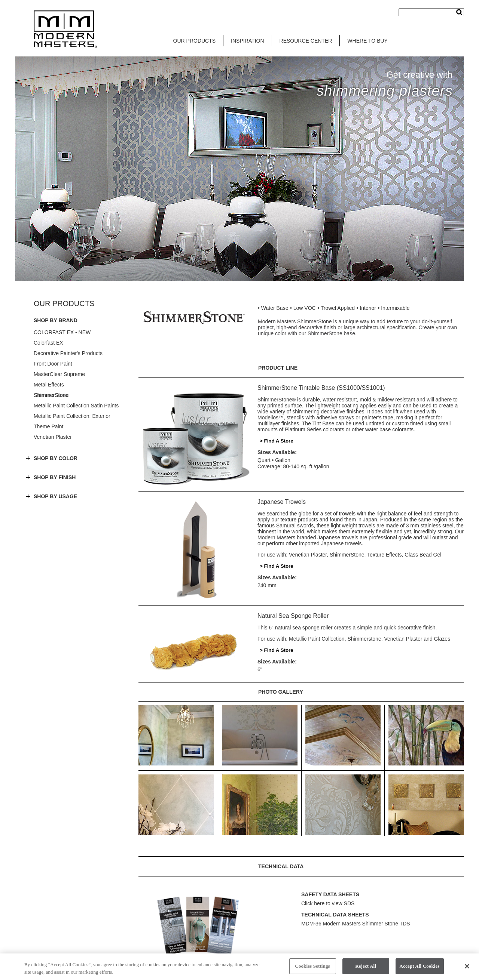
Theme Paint (48, 426)
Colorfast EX (48, 343)
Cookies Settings (312, 969)
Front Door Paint (53, 364)
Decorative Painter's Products (68, 353)
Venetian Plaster (53, 437)
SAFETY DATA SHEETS (330, 894)
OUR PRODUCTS (195, 41)
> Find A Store (277, 441)
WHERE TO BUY (367, 41)
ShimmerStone (51, 395)
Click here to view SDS (328, 903)
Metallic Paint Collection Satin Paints (76, 406)
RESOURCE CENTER (306, 41)
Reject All (366, 969)
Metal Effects (49, 385)
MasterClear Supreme (59, 374)
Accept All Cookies (420, 969)
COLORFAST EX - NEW (62, 332)
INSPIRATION (247, 41)
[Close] (467, 969)
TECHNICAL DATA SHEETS (335, 915)
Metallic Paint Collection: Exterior (72, 416)
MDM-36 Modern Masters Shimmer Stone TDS (356, 924)
